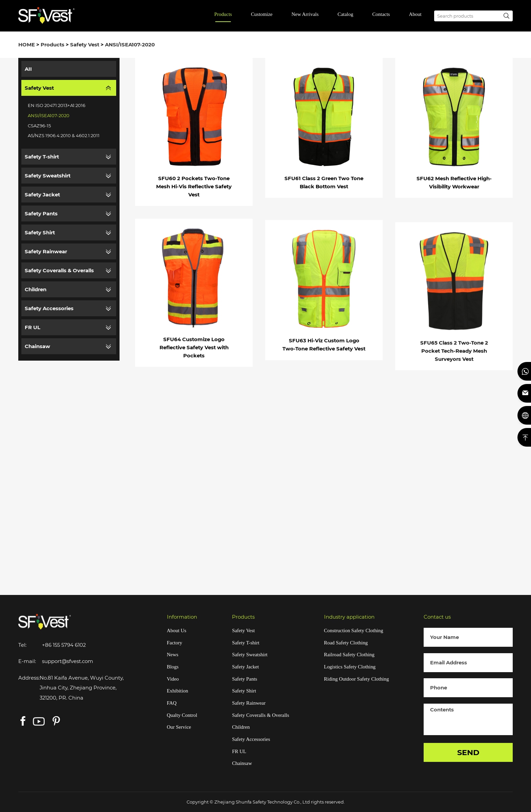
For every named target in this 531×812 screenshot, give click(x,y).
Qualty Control (182, 715)
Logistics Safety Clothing (350, 667)
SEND (468, 752)
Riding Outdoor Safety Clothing (357, 679)
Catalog (345, 14)
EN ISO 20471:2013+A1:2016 (57, 105)
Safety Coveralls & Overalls (59, 271)
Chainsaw (37, 346)
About (415, 14)
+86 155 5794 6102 (64, 645)
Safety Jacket (42, 195)
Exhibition (178, 691)
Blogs (173, 667)
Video (173, 679)
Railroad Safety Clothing (349, 655)
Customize (262, 14)
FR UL (33, 327)
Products (223, 14)
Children (36, 290)
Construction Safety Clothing (354, 631)
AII (28, 69)
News (173, 655)
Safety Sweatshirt (48, 176)
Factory (175, 643)
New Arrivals (305, 14)
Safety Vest (85, 45)
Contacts (381, 14)
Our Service (179, 727)
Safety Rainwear (46, 252)
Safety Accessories (49, 308)
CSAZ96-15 (39, 126)
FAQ (172, 703)
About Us (177, 631)
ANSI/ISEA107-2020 (130, 45)
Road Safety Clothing (346, 643)
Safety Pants (41, 214)
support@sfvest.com (68, 661)
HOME (27, 45)
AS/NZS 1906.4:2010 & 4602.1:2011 (64, 135)
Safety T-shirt (42, 157)
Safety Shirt (40, 233)
